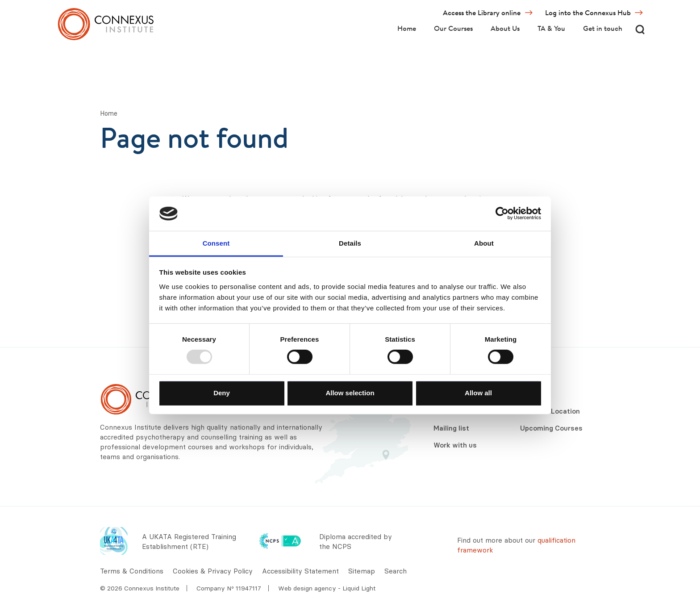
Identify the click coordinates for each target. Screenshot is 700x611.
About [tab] (484, 243)
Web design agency (308, 588)
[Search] (640, 29)
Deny (222, 392)
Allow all (478, 392)
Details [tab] (350, 243)
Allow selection (350, 392)
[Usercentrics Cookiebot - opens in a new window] (502, 213)
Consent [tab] (216, 243)
